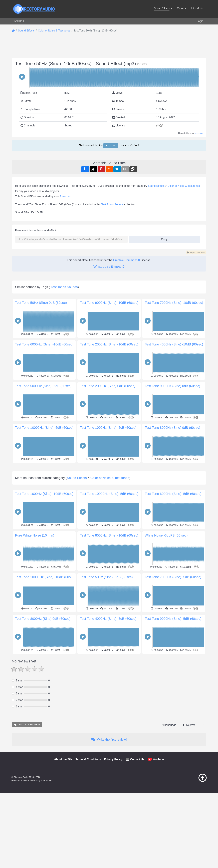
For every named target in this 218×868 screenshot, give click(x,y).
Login (200, 21)
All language (169, 772)
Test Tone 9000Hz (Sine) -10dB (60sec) (109, 303)
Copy (163, 238)
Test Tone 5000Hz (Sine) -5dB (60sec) (43, 386)
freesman (199, 133)
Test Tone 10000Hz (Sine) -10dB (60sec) (45, 624)
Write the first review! (109, 786)
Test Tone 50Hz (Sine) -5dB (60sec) (106, 624)
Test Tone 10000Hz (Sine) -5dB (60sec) (44, 428)
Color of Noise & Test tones (184, 186)
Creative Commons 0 (126, 260)
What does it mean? (109, 266)
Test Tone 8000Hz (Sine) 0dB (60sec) (172, 428)
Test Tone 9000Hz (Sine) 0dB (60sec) (172, 386)
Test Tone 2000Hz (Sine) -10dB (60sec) (109, 344)
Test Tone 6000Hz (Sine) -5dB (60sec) (173, 540)
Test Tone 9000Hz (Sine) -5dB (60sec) (173, 665)
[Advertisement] (109, 487)
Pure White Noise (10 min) (35, 582)
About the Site (63, 806)
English (18, 21)
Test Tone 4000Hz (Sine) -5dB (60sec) (108, 665)
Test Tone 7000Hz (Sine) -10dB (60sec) (174, 303)
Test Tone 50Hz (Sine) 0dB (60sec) (41, 303)
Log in (111, 145)
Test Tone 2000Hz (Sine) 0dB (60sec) (108, 386)
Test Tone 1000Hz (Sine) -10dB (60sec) (44, 540)
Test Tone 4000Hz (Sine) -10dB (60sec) (174, 344)
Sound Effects (156, 186)
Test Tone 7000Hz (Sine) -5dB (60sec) (173, 624)
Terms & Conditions (88, 806)
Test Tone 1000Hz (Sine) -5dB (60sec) (108, 428)
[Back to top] (194, 828)
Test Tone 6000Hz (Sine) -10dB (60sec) (44, 344)
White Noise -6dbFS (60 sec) (166, 582)
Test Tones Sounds (112, 204)
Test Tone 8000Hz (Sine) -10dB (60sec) (109, 582)
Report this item (196, 252)
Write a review (27, 771)
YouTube (158, 806)
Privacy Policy (113, 806)
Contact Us (137, 806)
